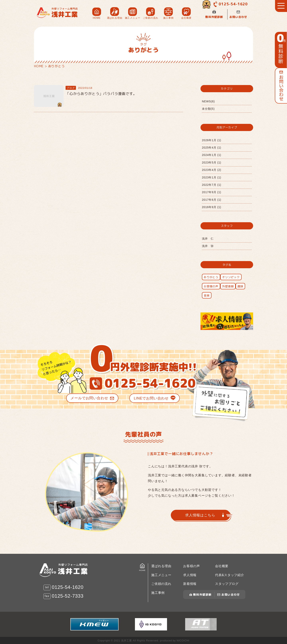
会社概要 (222, 566)
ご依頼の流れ (161, 584)
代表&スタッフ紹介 (230, 575)
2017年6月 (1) (212, 200)
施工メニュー (161, 575)
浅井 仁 (208, 239)
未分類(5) (208, 109)
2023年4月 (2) (212, 170)
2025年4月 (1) (212, 148)
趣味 (240, 286)
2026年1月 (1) (212, 140)
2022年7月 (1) (212, 185)
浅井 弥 (208, 246)
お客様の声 (211, 286)
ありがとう (211, 277)
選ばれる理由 (161, 566)
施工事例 (158, 593)
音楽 (207, 295)
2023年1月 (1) (212, 177)
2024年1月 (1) (212, 155)
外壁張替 (228, 286)
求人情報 (190, 575)
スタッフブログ (227, 584)
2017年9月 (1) (212, 192)
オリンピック (231, 277)
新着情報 (190, 584)
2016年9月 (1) (212, 207)
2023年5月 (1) (212, 162)
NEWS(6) (208, 101)
